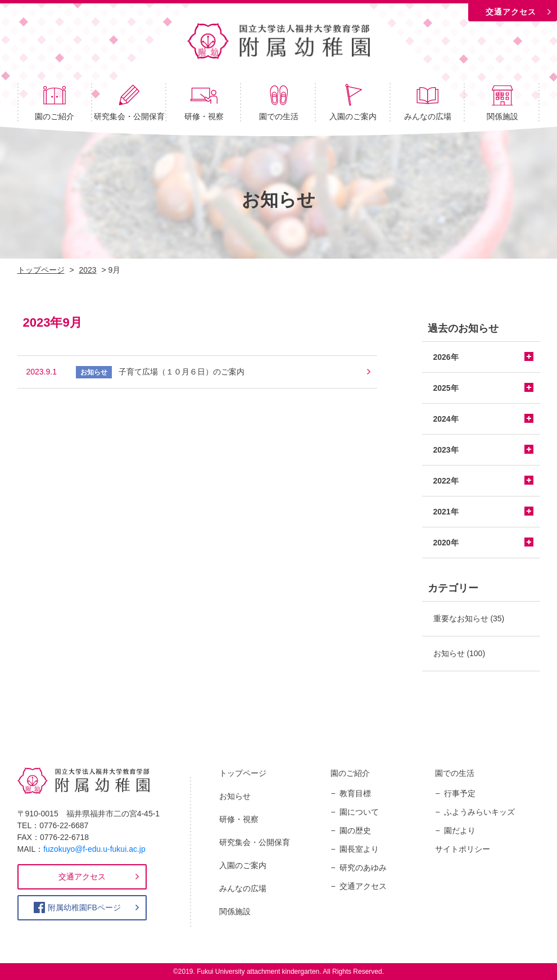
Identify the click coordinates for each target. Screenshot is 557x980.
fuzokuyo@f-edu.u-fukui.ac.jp (94, 849)
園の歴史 (355, 830)
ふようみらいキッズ (479, 812)
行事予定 (460, 793)
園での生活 (279, 102)
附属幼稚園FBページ (84, 907)
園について (359, 812)
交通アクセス (511, 12)
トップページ (243, 773)
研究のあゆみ (363, 868)
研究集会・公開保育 (129, 102)
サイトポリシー (463, 849)
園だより (460, 830)
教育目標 (355, 793)
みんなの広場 (428, 102)
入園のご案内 (353, 102)
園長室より (359, 849)
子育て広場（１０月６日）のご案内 (182, 372)
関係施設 (502, 102)
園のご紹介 (55, 102)
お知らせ (449, 653)
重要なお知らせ (461, 618)
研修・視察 (204, 102)
